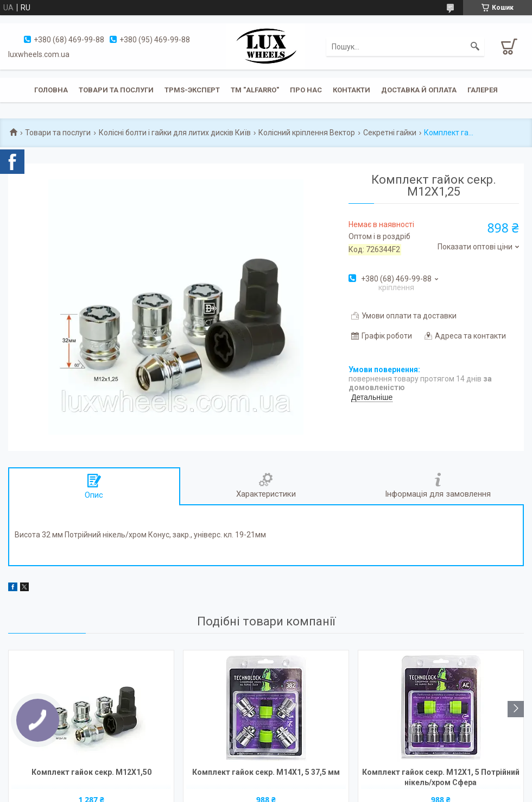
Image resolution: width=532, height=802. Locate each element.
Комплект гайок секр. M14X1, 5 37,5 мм (266, 772)
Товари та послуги (116, 90)
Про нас (306, 90)
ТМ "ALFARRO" (255, 90)
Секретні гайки (390, 133)
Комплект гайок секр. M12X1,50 (91, 772)
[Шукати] (475, 47)
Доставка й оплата (419, 90)
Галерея (483, 90)
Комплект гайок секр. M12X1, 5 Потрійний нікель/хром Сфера (441, 777)
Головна (51, 90)
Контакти (351, 90)
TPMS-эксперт (192, 90)
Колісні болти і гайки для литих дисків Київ (175, 133)
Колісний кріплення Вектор (307, 133)
